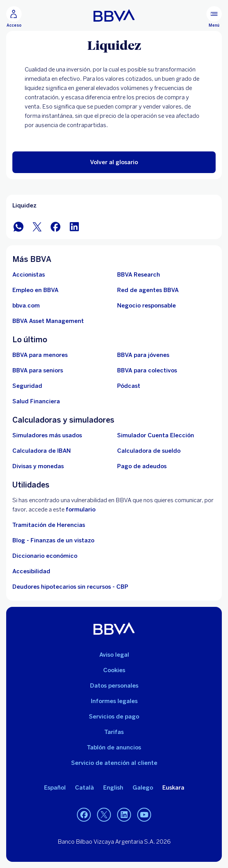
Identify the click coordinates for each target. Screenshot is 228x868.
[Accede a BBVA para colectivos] (147, 370)
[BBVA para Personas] (114, 15)
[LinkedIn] (124, 815)
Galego (143, 788)
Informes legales (114, 701)
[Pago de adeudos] (142, 466)
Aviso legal (114, 655)
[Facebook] (84, 815)
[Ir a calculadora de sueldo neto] (149, 451)
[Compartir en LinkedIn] (74, 226)
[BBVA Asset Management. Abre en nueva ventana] (48, 321)
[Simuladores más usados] (47, 435)
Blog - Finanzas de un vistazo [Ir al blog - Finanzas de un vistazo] (53, 540)
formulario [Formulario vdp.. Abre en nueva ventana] (81, 510)
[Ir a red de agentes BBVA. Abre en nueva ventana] (148, 290)
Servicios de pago (114, 717)
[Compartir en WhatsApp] (19, 226)
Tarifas (114, 732)
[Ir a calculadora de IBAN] (42, 451)
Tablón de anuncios (114, 747)
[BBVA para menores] (40, 355)
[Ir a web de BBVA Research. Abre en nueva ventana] (139, 275)
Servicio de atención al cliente (114, 763)
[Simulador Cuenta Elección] (156, 435)
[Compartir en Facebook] (56, 226)
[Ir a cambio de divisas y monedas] (38, 466)
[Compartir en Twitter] (37, 226)
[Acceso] (14, 17)
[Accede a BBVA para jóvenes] (143, 355)
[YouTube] (144, 815)
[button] (114, 162)
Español (55, 788)
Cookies (114, 670)
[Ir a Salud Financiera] (36, 401)
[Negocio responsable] (146, 306)
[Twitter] (104, 815)
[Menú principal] (214, 17)
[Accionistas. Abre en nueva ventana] (29, 275)
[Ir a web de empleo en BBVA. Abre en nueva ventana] (35, 290)
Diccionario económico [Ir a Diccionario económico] (45, 556)
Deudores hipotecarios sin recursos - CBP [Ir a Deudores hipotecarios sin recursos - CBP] (70, 587)
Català (84, 788)
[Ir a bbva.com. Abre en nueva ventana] (26, 306)
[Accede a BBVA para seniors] (38, 370)
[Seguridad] (27, 386)
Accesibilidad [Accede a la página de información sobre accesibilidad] (31, 571)
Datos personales (114, 686)
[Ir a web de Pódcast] (129, 386)
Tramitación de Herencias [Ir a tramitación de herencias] (49, 525)
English (113, 788)
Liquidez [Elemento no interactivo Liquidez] (24, 206)
